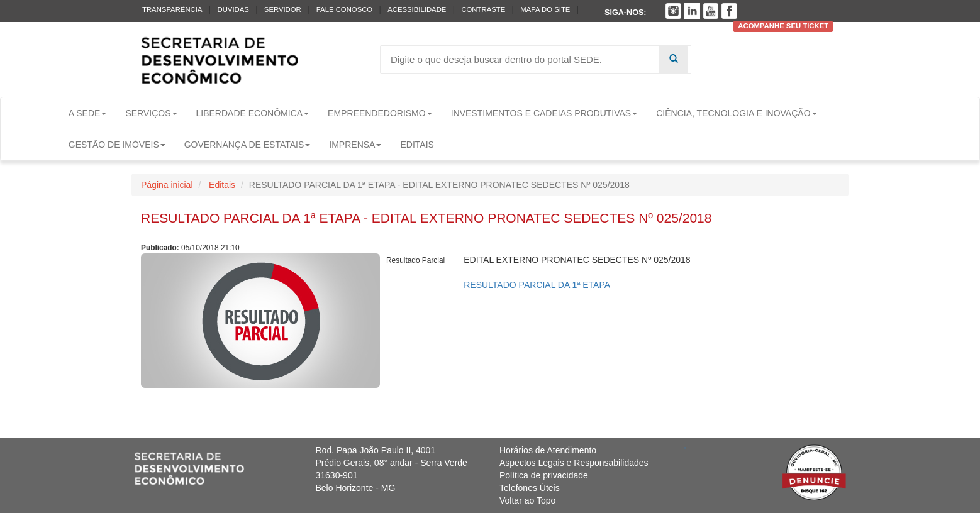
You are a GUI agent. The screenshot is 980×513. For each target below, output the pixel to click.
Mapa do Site (545, 9)
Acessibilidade (417, 9)
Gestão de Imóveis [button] (117, 145)
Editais (417, 145)
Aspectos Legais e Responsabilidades (574, 463)
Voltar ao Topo (527, 500)
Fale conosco (344, 9)
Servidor (283, 9)
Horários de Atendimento (548, 450)
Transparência (172, 9)
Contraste (483, 9)
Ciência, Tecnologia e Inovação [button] (736, 113)
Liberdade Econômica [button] (253, 113)
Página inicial (167, 185)
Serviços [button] (151, 113)
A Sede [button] (88, 113)
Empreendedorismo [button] (380, 113)
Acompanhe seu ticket (783, 26)
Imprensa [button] (355, 145)
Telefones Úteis (530, 488)
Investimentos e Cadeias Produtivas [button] (544, 113)
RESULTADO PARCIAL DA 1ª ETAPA (537, 285)
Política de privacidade (544, 475)
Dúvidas (233, 9)
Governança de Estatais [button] (248, 145)
